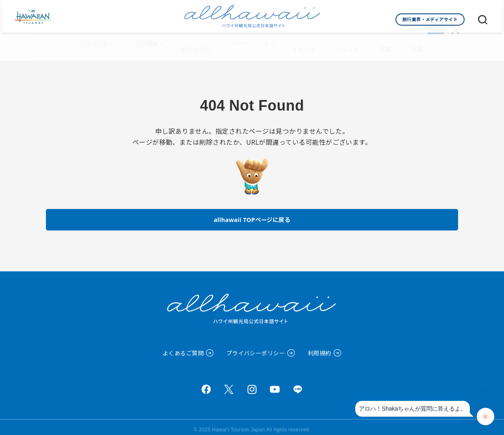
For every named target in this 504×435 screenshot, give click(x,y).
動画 (413, 41)
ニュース (346, 41)
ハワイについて (252, 41)
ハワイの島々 (102, 41)
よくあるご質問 (183, 348)
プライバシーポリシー (256, 348)
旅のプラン (200, 41)
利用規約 (319, 348)
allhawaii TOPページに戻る (252, 213)
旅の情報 (152, 41)
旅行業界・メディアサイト (430, 19)
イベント (305, 41)
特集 (382, 41)
